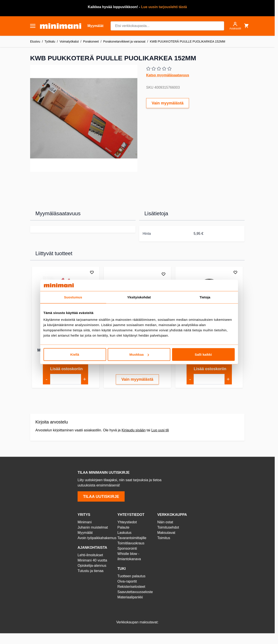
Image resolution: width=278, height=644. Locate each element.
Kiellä (75, 354)
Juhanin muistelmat (93, 527)
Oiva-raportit (127, 581)
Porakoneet (91, 41)
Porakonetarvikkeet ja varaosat (124, 41)
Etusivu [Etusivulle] (35, 41)
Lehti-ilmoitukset (90, 555)
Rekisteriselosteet (131, 587)
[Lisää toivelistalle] (92, 272)
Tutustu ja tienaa (91, 571)
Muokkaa (139, 354)
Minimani (85, 522)
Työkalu (50, 41)
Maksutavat (166, 533)
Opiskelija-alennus (92, 566)
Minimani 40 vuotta (92, 560)
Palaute (123, 527)
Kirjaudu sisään (134, 430)
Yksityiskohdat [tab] (139, 297)
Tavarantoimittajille (132, 538)
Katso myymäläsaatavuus (168, 75)
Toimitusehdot (168, 527)
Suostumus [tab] (73, 297)
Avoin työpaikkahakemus (97, 538)
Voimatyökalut (69, 41)
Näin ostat (165, 522)
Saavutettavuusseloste (135, 592)
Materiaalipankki (130, 597)
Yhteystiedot (127, 522)
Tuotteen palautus (132, 576)
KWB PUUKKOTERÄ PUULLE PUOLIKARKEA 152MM (188, 41)
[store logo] (61, 26)
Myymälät (85, 533)
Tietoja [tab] (205, 297)
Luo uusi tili (160, 430)
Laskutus (124, 533)
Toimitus (164, 538)
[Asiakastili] (235, 26)
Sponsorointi (127, 548)
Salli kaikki (203, 354)
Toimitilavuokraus (131, 543)
